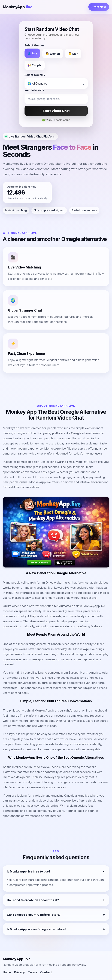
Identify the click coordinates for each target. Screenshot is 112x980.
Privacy (19, 972)
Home (7, 972)
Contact (46, 972)
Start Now (99, 7)
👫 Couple (35, 65)
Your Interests (34, 90)
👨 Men (73, 54)
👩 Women (53, 54)
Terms (33, 972)
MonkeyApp (18, 7)
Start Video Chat (56, 111)
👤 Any (32, 53)
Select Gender (34, 45)
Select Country (35, 75)
